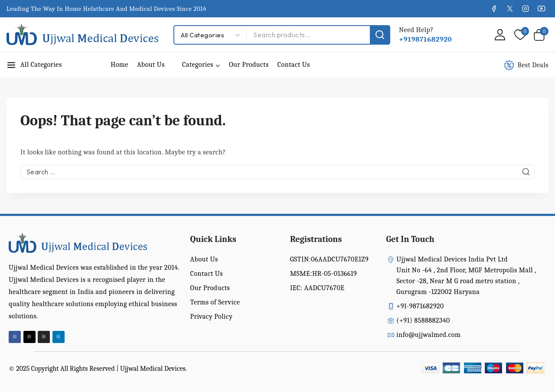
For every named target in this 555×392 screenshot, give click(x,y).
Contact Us (294, 65)
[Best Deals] (531, 65)
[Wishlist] (519, 35)
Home (119, 65)
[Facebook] (494, 9)
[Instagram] (526, 9)
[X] (509, 9)
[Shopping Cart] (541, 35)
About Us (151, 65)
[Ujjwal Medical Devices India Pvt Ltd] (82, 35)
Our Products (249, 65)
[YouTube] (542, 9)
